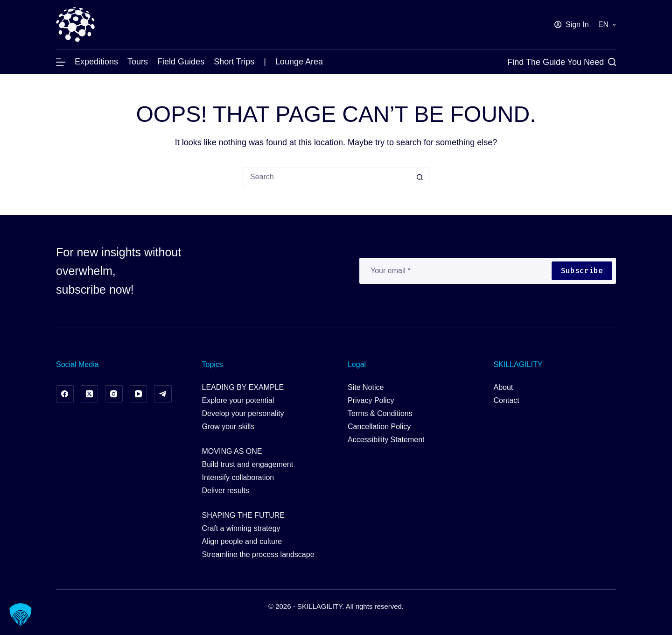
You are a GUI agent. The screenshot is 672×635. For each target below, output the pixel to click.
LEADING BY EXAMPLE (243, 387)
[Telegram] (163, 394)
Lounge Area (299, 62)
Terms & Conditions (380, 413)
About (504, 387)
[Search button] (420, 177)
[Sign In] (572, 25)
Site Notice (366, 387)
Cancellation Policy (379, 427)
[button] (607, 25)
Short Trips (234, 62)
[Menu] (61, 62)
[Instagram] (114, 394)
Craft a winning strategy (241, 528)
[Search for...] (327, 177)
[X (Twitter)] (90, 394)
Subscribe (582, 271)
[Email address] (455, 271)
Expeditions (96, 62)
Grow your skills (228, 427)
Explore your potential (238, 400)
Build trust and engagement (248, 464)
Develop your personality (243, 413)
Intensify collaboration (238, 477)
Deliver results (226, 490)
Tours (138, 62)
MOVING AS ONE (232, 451)
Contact (507, 400)
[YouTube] (139, 394)
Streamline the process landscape (258, 554)
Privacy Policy (371, 400)
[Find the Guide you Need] (562, 62)
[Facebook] (65, 394)
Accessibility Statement (386, 440)
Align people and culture (242, 541)
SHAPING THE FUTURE (244, 515)
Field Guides (181, 62)
